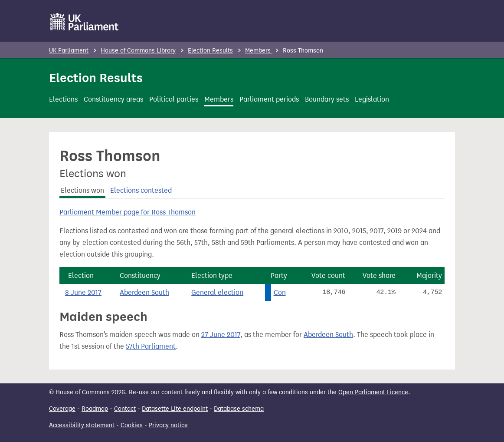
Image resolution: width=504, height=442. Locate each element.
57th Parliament (151, 346)
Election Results (210, 51)
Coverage (62, 409)
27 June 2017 (221, 335)
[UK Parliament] (84, 22)
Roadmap (95, 409)
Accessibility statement (82, 425)
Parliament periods (269, 99)
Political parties (174, 99)
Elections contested (141, 190)
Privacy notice (168, 425)
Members (259, 51)
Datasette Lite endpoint (175, 409)
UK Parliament (69, 51)
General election (217, 292)
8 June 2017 (83, 292)
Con (280, 292)
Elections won (82, 190)
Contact (125, 409)
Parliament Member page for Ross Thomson (128, 212)
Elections (63, 99)
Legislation (372, 99)
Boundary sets (327, 99)
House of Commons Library (138, 51)
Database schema (239, 409)
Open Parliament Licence (373, 392)
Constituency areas (113, 99)
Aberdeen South (144, 292)
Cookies (132, 425)
